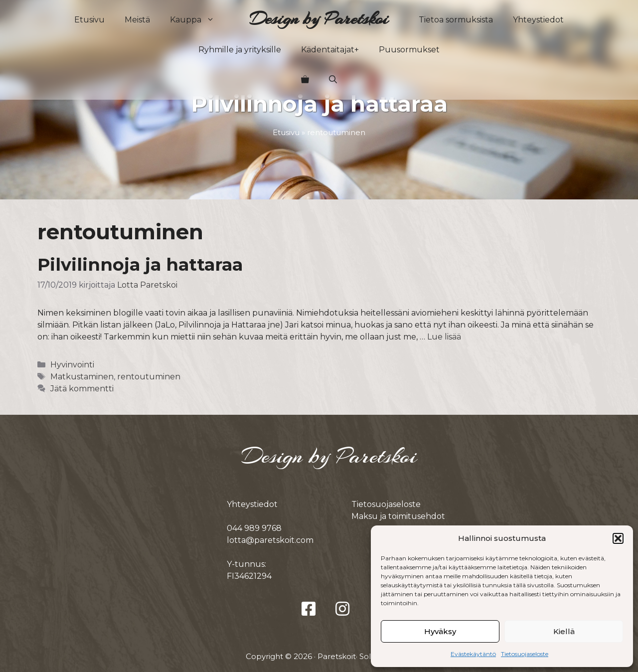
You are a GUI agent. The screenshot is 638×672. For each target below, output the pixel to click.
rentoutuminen (149, 377)
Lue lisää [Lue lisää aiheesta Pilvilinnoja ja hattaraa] (444, 337)
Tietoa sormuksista (456, 20)
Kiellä (564, 631)
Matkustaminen (82, 377)
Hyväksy (440, 631)
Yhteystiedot (538, 20)
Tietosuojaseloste (525, 654)
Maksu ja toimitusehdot (398, 516)
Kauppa (197, 20)
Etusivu (89, 20)
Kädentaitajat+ (330, 50)
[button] (618, 538)
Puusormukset (409, 50)
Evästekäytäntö (473, 654)
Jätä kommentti (82, 389)
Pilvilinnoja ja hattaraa (140, 264)
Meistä (137, 20)
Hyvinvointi (72, 365)
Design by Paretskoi (319, 19)
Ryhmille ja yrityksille (240, 50)
